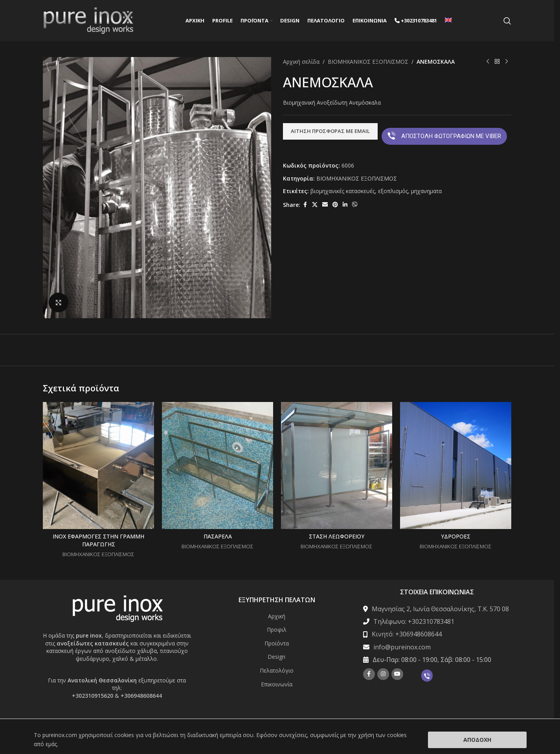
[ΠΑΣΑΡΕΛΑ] (218, 465)
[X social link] (315, 205)
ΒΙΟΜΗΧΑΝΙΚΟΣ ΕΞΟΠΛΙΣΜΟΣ (368, 62)
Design (276, 657)
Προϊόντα (277, 643)
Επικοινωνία (277, 684)
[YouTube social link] (397, 674)
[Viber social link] (355, 205)
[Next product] (507, 62)
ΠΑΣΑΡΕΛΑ (218, 536)
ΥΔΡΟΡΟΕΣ (456, 536)
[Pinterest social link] (335, 205)
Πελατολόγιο (277, 670)
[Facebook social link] (305, 205)
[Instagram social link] (383, 674)
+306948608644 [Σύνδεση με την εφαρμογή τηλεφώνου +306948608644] (141, 696)
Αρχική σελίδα (301, 62)
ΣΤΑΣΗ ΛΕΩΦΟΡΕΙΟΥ (337, 536)
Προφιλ (277, 630)
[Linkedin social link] (345, 205)
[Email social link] (325, 205)
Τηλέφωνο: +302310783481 (414, 621)
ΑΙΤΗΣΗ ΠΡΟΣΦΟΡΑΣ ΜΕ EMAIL (330, 131)
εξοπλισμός (393, 191)
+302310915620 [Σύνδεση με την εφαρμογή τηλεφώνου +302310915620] (93, 696)
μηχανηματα (426, 191)
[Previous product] (488, 62)
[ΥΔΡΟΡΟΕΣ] (456, 465)
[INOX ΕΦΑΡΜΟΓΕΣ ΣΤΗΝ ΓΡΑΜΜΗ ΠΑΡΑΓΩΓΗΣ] (98, 465)
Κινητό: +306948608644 (407, 634)
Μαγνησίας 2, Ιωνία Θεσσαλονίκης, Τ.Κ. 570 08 (440, 609)
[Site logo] (88, 20)
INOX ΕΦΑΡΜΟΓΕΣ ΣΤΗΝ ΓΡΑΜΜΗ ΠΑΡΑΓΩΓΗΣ (98, 540)
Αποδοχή (477, 740)
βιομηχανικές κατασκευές (343, 191)
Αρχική (277, 616)
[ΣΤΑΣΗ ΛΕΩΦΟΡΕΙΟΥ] (337, 465)
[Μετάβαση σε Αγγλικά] (448, 21)
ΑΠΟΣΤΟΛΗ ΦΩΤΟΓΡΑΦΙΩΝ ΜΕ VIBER (444, 136)
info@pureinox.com (402, 647)
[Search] (507, 21)
